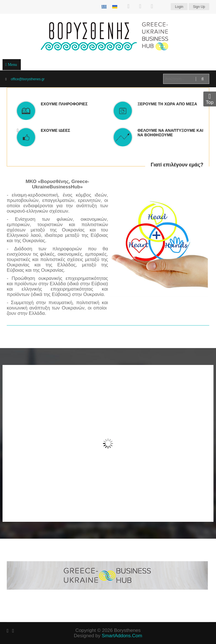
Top (210, 99)
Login (179, 7)
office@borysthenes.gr (28, 79)
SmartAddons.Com (122, 636)
